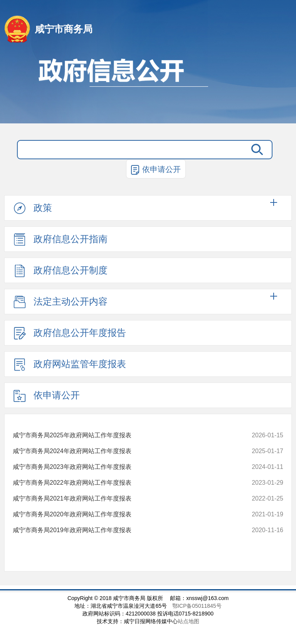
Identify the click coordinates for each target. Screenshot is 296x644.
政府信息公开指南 (60, 239)
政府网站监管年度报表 (69, 364)
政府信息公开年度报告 (69, 333)
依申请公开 (156, 170)
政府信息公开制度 (60, 271)
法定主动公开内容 (60, 302)
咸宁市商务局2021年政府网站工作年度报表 (74, 499)
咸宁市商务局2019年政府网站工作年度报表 (74, 530)
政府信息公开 (148, 87)
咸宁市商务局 (64, 29)
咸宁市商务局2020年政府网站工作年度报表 (74, 514)
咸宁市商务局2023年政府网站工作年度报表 (74, 467)
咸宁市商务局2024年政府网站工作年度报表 (74, 451)
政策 (32, 208)
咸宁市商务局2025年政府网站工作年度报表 (74, 435)
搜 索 (257, 150)
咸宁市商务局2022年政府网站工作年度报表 (74, 483)
